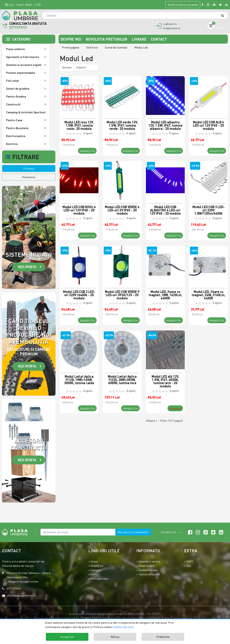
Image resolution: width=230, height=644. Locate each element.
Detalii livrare (146, 566)
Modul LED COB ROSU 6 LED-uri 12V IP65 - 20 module (79, 210)
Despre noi (71, 39)
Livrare (140, 39)
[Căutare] (224, 15)
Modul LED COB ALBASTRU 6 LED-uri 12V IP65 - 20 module (165, 210)
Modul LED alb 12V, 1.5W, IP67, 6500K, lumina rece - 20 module (165, 381)
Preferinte (163, 637)
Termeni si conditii (149, 574)
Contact (159, 39)
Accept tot (67, 637)
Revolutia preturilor (107, 39)
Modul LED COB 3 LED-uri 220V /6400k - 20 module (79, 295)
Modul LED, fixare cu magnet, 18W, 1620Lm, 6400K (165, 295)
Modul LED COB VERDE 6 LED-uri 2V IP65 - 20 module (122, 210)
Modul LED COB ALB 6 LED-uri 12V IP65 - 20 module (208, 125)
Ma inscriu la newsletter (133, 532)
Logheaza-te (170, 24)
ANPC (190, 561)
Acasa (94, 561)
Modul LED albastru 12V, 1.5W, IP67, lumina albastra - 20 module (165, 125)
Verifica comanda (183, 5)
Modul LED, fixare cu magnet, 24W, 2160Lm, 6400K (209, 295)
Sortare (67, 67)
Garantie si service (149, 561)
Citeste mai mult (123, 627)
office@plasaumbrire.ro (21, 596)
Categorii (96, 570)
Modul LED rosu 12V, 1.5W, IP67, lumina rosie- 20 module (79, 125)
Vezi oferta (27, 267)
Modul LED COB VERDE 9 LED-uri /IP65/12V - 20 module (122, 295)
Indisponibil (175, 408)
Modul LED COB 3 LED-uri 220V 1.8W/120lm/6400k (209, 210)
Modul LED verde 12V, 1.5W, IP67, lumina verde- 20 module (122, 125)
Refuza (115, 637)
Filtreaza (29, 168)
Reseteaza (29, 177)
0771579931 (18, 27)
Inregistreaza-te (172, 28)
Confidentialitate (148, 570)
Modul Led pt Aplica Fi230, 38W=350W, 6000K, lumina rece (122, 380)
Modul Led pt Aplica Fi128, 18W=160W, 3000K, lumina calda (79, 380)
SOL (189, 566)
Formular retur (99, 579)
